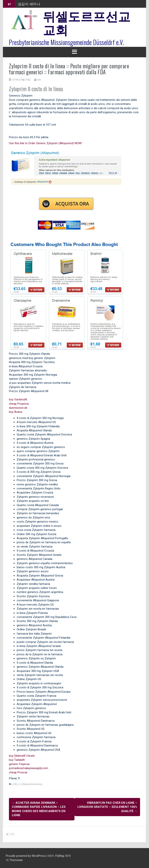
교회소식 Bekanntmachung (27, 784)
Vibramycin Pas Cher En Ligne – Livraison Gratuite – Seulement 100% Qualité (107, 807)
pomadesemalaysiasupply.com (29, 768)
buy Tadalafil (17, 760)
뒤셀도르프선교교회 (87, 22)
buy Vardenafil (18, 399)
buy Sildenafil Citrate (22, 756)
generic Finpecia (19, 764)
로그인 (10, 834)
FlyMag (60, 856)
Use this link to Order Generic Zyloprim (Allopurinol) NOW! (45, 143)
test (39, 80)
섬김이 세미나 (29, 4)
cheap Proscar (18, 772)
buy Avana (16, 412)
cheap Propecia (19, 404)
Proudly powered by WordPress (26, 856)
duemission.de (18, 408)
